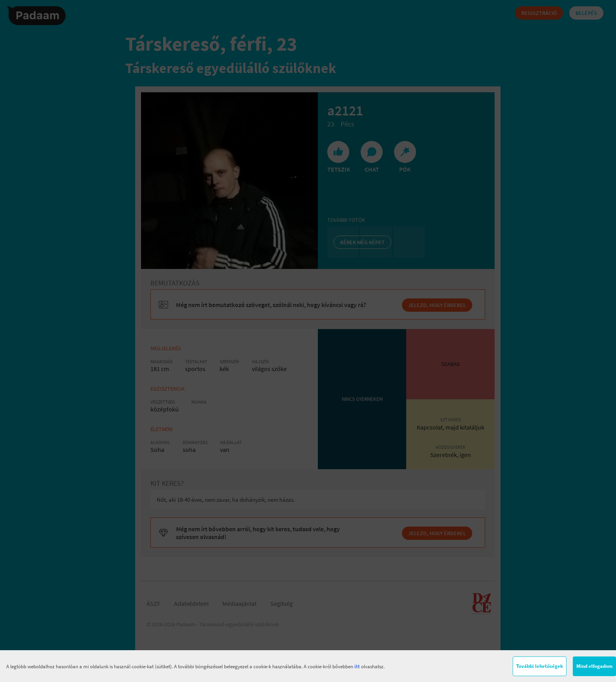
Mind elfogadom (594, 666)
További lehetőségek (540, 666)
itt (357, 666)
